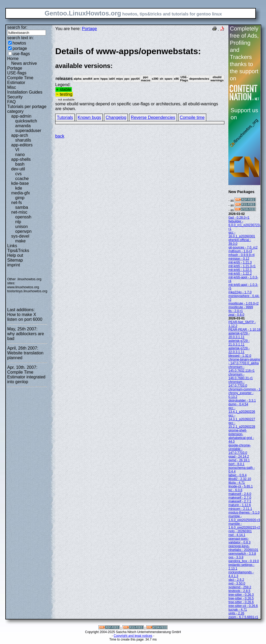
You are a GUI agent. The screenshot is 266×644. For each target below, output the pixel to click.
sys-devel (20, 236)
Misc (12, 87)
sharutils (23, 140)
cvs (18, 174)
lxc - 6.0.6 (235, 490)
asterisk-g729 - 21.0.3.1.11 (239, 343)
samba (22, 207)
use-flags (21, 54)
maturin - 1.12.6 (240, 505)
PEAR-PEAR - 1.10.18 (244, 330)
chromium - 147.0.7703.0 (238, 384)
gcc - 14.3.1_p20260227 (242, 417)
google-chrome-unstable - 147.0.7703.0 (240, 449)
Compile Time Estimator (20, 80)
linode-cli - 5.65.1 (241, 486)
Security (15, 97)
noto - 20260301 (240, 531)
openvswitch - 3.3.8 (242, 554)
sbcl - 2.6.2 (236, 580)
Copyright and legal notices (133, 636)
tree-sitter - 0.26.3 (241, 595)
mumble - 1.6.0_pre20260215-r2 (244, 526)
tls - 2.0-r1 (236, 311)
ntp (18, 222)
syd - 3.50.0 (237, 583)
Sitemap (15, 260)
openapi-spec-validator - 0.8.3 (239, 541)
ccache (22, 179)
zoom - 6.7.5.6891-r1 (243, 617)
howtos (19, 43)
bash (20, 164)
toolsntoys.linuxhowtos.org (27, 291)
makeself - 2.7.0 (240, 498)
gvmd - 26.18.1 (239, 460)
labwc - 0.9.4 (237, 475)
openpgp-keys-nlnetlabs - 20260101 (243, 548)
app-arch (20, 135)
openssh (23, 217)
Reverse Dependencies (153, 117)
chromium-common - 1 (244, 389)
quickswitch (26, 121)
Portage (15, 68)
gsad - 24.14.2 (239, 457)
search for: (17, 27)
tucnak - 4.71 (238, 610)
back (60, 136)
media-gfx (21, 193)
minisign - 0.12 (239, 259)
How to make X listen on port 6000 (25, 317)
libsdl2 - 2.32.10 (240, 479)
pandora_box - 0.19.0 (244, 561)
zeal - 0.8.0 (236, 315)
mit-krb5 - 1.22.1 (240, 270)
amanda (23, 126)
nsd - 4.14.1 (237, 535)
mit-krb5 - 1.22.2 (240, 274)
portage (20, 48)
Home (13, 59)
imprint (14, 265)
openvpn (23, 231)
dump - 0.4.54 (238, 404)
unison (21, 227)
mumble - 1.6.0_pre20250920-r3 (244, 518)
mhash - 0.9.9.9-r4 (241, 255)
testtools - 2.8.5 (239, 591)
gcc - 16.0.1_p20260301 (242, 234)
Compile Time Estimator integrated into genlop (26, 377)
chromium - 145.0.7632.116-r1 (241, 369)
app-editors (22, 145)
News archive (24, 63)
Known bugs (89, 117)
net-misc (19, 212)
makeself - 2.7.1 (240, 501)
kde (19, 188)
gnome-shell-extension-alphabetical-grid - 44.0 (241, 436)
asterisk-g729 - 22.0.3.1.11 (239, 350)
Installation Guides (25, 92)
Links (12, 246)
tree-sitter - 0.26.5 (241, 598)
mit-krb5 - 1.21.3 (240, 262)
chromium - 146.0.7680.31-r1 (241, 376)
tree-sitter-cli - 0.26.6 (243, 606)
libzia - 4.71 (237, 483)
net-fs (17, 203)
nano (20, 155)
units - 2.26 (236, 613)
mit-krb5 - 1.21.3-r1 (242, 266)
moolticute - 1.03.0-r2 (243, 303)
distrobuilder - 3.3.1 (242, 401)
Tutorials (65, 117)
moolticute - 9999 (241, 307)
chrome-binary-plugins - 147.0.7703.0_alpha (244, 361)
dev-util (18, 169)
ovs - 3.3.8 (236, 557)
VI (17, 150)
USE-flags (17, 73)
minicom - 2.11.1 (240, 509)
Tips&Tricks (18, 251)
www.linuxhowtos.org (23, 287)
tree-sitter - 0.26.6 (241, 602)
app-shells (21, 159)
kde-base (20, 183)
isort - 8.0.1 (236, 464)
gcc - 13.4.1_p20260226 (242, 410)
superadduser (28, 131)
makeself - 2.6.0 (240, 494)
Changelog (116, 117)
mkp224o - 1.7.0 (240, 292)
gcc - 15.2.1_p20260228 (242, 425)
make (20, 241)
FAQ (11, 102)
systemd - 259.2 (240, 587)
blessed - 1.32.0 (240, 356)
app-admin (21, 116)
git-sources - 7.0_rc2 (243, 247)
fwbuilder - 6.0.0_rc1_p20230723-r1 (245, 225)
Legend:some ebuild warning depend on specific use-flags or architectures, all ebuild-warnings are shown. (140, 79)
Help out (15, 255)
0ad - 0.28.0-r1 (239, 218)
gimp (20, 198)
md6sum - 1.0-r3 (240, 251)
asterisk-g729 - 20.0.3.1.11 (239, 335)
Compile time (192, 117)
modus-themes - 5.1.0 (244, 513)
